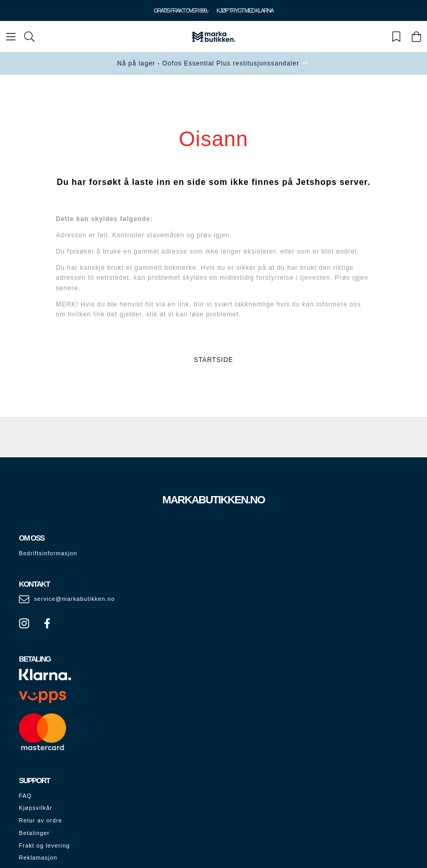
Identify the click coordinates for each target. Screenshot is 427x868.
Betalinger (34, 833)
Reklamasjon (38, 858)
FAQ (25, 796)
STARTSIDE (213, 360)
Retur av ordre (41, 820)
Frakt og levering (44, 845)
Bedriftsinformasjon (48, 553)
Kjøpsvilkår (36, 808)
